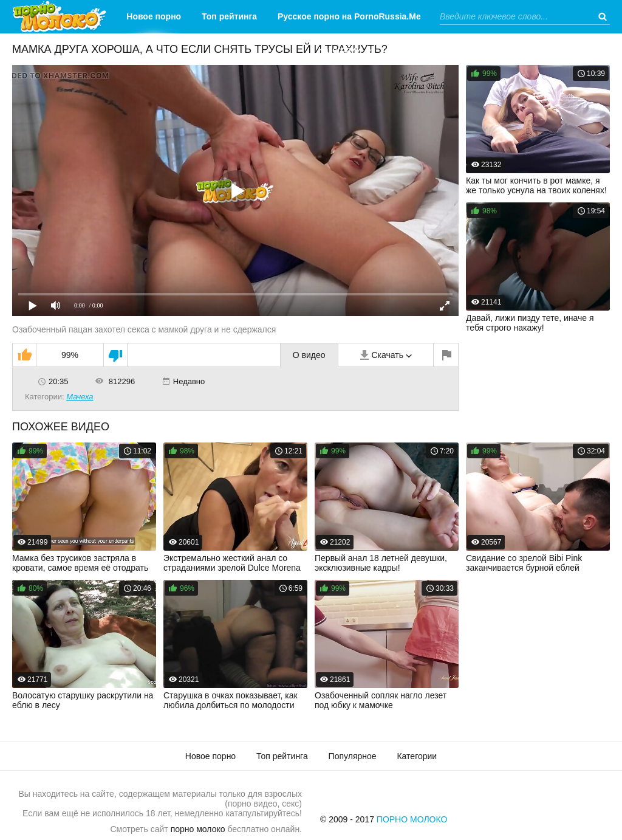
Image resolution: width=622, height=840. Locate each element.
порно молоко (198, 829)
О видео (309, 355)
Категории (340, 50)
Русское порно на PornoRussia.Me (349, 16)
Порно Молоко (412, 819)
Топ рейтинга (229, 16)
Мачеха (80, 397)
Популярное (353, 756)
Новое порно (154, 16)
